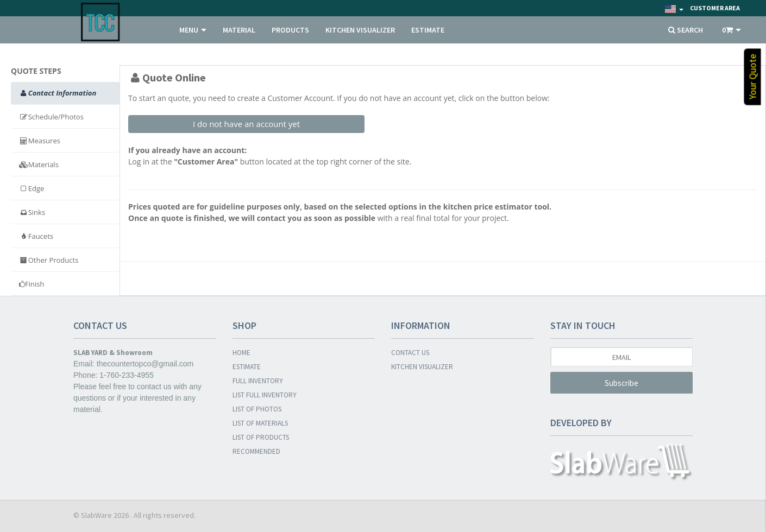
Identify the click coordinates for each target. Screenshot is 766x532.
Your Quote (753, 77)
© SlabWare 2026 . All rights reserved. (134, 515)
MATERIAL (239, 30)
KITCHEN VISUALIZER (360, 30)
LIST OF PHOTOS (257, 409)
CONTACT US (410, 353)
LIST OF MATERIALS (260, 423)
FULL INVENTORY (258, 381)
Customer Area (715, 8)
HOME (241, 353)
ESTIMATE (428, 30)
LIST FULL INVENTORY (265, 395)
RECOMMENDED (256, 451)
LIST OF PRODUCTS (261, 437)
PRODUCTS (290, 30)
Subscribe (621, 383)
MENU (193, 30)
